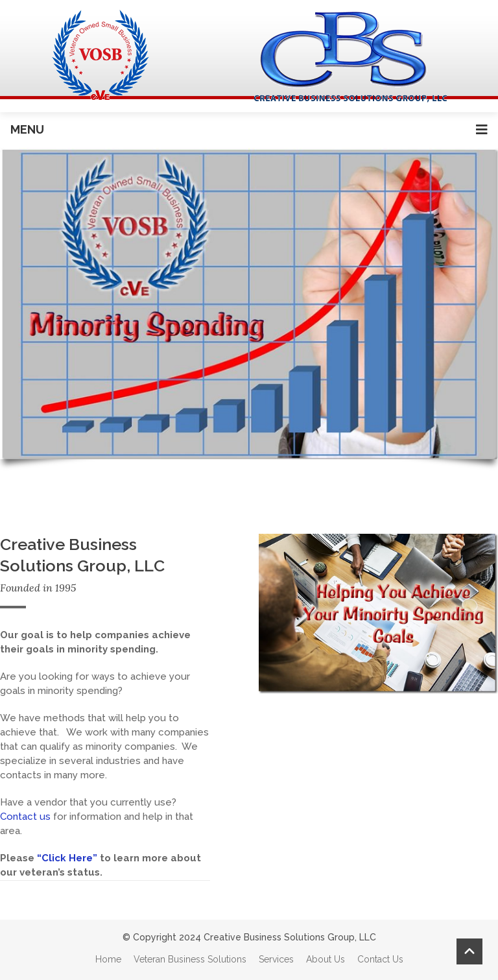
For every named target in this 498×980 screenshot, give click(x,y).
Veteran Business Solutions (190, 959)
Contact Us (380, 959)
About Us (326, 959)
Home (108, 959)
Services (276, 959)
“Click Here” (66, 858)
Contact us (25, 817)
